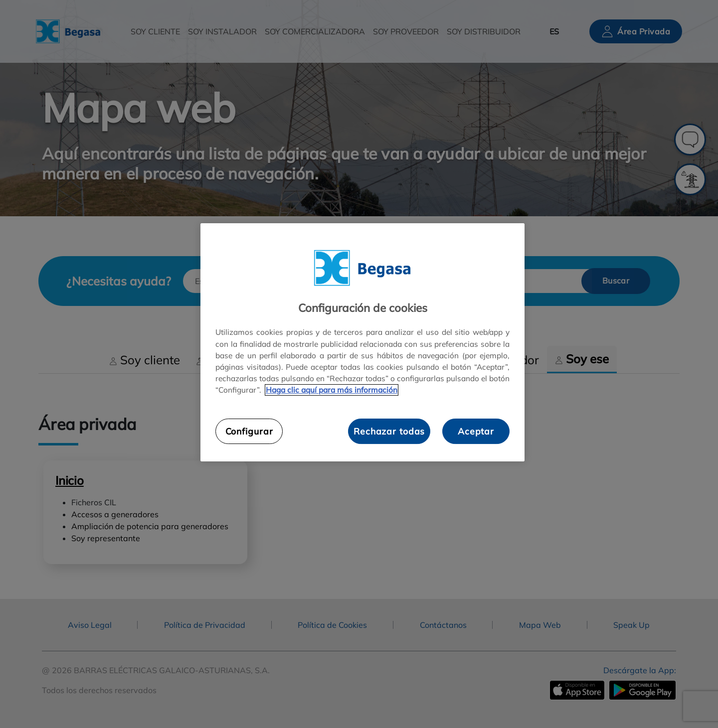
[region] (362, 342)
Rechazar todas (389, 431)
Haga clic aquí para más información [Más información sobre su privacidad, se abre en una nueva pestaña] (332, 390)
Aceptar (476, 431)
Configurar (249, 431)
